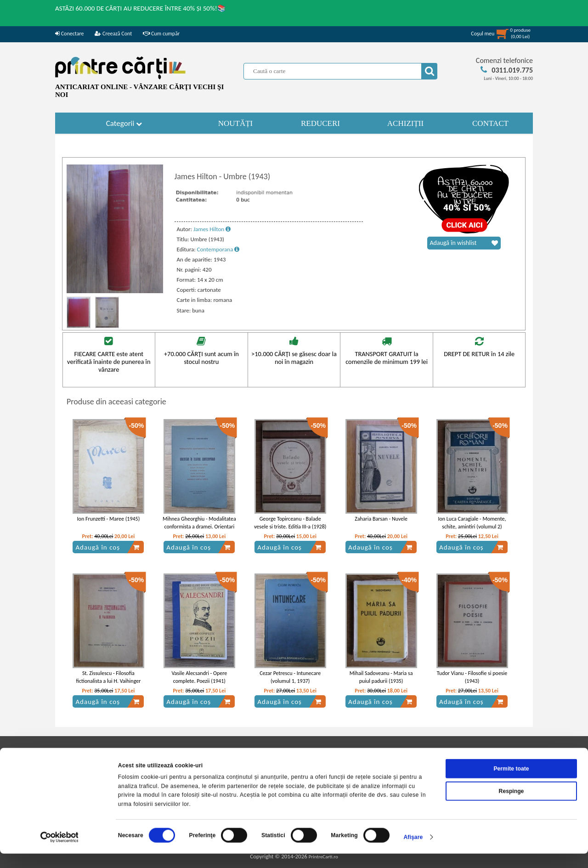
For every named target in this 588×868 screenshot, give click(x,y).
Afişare (413, 851)
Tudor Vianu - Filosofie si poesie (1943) (472, 677)
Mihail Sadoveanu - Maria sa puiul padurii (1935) (381, 677)
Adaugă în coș (107, 547)
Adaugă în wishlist (464, 243)
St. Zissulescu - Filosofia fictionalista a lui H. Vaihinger (109, 677)
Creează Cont (113, 34)
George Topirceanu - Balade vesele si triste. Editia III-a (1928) (290, 523)
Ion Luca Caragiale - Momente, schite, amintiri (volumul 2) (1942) (472, 527)
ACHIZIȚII (405, 123)
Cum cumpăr (161, 34)
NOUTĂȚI (236, 123)
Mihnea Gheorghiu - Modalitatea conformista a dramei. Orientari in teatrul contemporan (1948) (199, 527)
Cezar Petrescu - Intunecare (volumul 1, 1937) (290, 677)
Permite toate (511, 783)
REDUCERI (320, 123)
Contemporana (218, 249)
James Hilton (212, 229)
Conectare (69, 34)
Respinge (512, 805)
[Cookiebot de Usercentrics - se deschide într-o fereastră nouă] (59, 851)
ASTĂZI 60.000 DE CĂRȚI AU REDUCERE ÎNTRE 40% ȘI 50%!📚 (141, 8)
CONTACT (490, 123)
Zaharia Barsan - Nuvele (381, 519)
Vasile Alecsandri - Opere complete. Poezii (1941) (199, 677)
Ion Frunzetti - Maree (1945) (109, 519)
